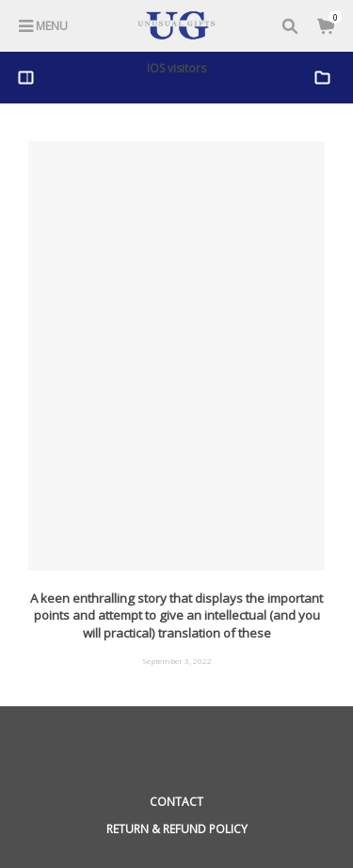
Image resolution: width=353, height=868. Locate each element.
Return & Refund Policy (177, 829)
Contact (176, 802)
